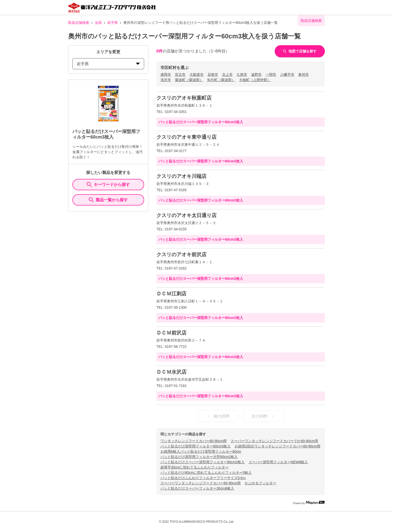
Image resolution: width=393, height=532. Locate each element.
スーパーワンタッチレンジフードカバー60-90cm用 (201, 483)
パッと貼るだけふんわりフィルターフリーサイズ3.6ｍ (203, 478)
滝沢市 (166, 80)
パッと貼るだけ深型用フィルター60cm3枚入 (195, 446)
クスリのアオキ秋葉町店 (184, 98)
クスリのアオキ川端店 (181, 176)
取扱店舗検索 (79, 23)
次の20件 (264, 416)
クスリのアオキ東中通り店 (186, 137)
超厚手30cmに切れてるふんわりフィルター (194, 467)
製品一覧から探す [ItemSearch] (108, 200)
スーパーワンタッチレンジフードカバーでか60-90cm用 (274, 441)
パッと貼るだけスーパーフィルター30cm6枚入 (197, 488)
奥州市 (304, 75)
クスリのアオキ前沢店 (181, 254)
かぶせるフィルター (260, 483)
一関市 (271, 75)
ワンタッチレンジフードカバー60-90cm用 (193, 441)
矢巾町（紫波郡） (221, 80)
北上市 (227, 75)
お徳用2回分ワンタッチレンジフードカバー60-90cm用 (277, 446)
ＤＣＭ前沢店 (171, 333)
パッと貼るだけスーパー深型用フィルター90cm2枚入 (203, 462)
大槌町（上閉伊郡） (255, 80)
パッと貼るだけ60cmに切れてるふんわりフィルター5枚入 (206, 473)
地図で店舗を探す (300, 51)
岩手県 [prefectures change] (108, 64)
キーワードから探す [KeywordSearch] (108, 184)
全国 (98, 23)
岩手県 (113, 23)
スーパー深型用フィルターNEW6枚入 (278, 462)
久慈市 (242, 75)
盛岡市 (166, 75)
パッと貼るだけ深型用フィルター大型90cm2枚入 (199, 457)
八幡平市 (287, 75)
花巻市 (213, 75)
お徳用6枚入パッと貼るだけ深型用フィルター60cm (201, 451)
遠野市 (256, 75)
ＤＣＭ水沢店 (171, 372)
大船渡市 (197, 75)
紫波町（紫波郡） (189, 80)
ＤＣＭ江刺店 (171, 294)
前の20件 (218, 416)
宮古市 (180, 75)
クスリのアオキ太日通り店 (186, 215)
